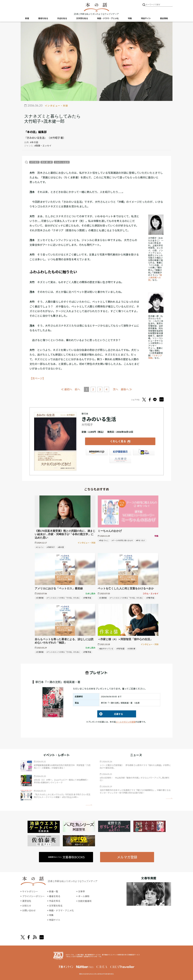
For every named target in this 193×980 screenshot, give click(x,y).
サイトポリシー (30, 891)
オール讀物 (84, 896)
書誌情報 (164, 18)
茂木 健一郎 (47, 162)
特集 (130, 18)
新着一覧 (54, 891)
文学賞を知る (82, 18)
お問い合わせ (29, 910)
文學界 (82, 891)
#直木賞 (61, 547)
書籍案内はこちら (66, 857)
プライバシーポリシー (33, 896)
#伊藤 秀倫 (87, 598)
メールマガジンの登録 (126, 722)
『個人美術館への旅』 (155, 278)
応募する (110, 714)
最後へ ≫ (127, 389)
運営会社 (27, 901)
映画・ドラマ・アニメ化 (108, 18)
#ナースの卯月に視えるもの (122, 540)
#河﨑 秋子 (51, 547)
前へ (77, 389)
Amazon (97, 452)
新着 (27, 18)
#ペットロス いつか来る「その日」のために (63, 598)
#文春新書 (40, 598)
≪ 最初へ (66, 389)
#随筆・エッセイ (43, 146)
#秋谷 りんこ (104, 540)
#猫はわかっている (106, 649)
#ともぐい (40, 547)
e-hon (144, 452)
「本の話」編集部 (35, 132)
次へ (116, 389)
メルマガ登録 (127, 857)
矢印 (89, 805)
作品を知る (62, 18)
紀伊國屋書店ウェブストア (120, 452)
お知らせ (27, 906)
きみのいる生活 (62, 162)
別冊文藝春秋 (85, 901)
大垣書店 (120, 460)
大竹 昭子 (34, 162)
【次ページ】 (37, 378)
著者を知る (43, 18)
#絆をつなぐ (141, 540)
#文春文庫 (131, 649)
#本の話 (34, 142)
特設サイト (146, 18)
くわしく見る (118, 441)
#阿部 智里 (120, 649)
